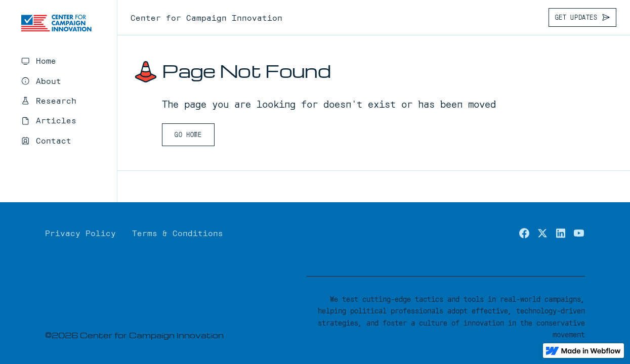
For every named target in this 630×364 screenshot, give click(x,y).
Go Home (188, 134)
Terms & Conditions (178, 233)
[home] (56, 23)
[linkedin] (561, 233)
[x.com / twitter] (542, 233)
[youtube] (579, 233)
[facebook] (524, 233)
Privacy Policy (80, 233)
